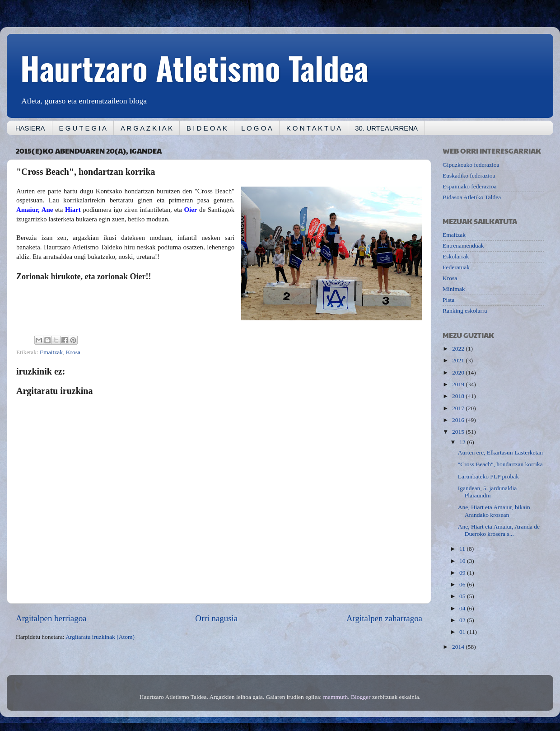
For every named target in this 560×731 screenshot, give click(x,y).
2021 (459, 360)
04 (463, 608)
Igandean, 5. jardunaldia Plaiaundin (487, 492)
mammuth (336, 697)
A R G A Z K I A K (147, 128)
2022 (459, 349)
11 (463, 549)
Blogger (361, 697)
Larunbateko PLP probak (488, 476)
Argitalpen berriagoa (51, 618)
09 (463, 573)
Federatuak (456, 267)
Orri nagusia (216, 618)
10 (463, 561)
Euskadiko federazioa (469, 176)
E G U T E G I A (83, 128)
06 (463, 584)
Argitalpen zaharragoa (384, 618)
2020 (459, 373)
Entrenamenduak (463, 246)
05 (463, 596)
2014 (459, 647)
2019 (459, 384)
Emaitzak (51, 352)
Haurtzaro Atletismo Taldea (194, 67)
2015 (459, 432)
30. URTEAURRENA (386, 128)
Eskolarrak (456, 256)
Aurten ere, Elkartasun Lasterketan (500, 452)
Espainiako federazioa (470, 186)
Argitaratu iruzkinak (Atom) (100, 637)
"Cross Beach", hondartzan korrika (500, 464)
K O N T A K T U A (314, 128)
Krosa (73, 352)
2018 (459, 396)
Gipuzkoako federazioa (471, 165)
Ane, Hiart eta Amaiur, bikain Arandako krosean (494, 511)
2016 (459, 420)
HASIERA (30, 128)
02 (463, 620)
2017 (459, 408)
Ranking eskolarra (465, 311)
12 (463, 442)
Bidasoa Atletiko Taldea (472, 197)
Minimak (454, 289)
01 (463, 632)
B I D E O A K (207, 128)
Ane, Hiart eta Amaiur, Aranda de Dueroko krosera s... (499, 530)
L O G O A (257, 128)
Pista (448, 300)
